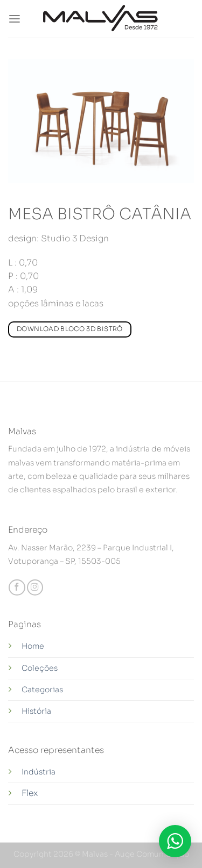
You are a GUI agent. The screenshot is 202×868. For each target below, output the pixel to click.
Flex (30, 793)
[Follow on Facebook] (17, 588)
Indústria (39, 772)
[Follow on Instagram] (35, 588)
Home (33, 646)
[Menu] (15, 19)
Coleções (40, 668)
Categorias (42, 690)
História (36, 711)
